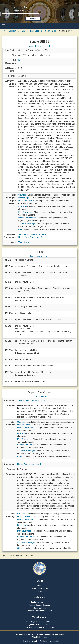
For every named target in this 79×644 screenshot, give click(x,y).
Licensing (23, 206)
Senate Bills (51, 31)
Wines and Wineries (27, 218)
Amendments (44, 46)
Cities (21, 229)
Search (33, 19)
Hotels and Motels (26, 201)
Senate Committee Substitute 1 (32, 234)
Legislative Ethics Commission (40, 625)
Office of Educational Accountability (40, 627)
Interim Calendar (39, 608)
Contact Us (39, 586)
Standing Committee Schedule (40, 611)
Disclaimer (44, 641)
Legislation (14, 31)
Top (32, 256)
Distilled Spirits (25, 198)
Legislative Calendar (40, 602)
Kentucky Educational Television (40, 622)
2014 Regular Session (32, 31)
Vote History (24, 242)
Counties (22, 195)
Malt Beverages (25, 212)
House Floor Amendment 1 (30, 237)
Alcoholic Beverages (27, 224)
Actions (32, 46)
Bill (20, 60)
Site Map (40, 591)
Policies (27, 641)
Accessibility (55, 641)
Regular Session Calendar (39, 605)
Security (35, 641)
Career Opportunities (39, 588)
